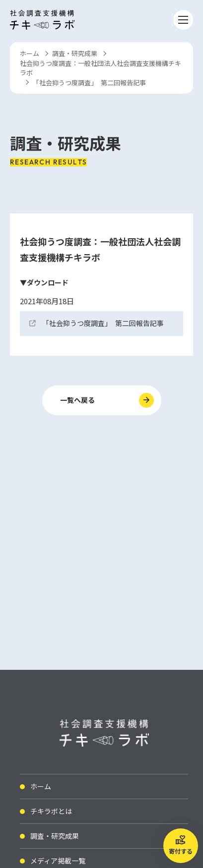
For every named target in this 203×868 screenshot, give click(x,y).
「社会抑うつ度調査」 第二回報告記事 (103, 323)
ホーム (30, 53)
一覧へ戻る (77, 400)
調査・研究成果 (75, 53)
